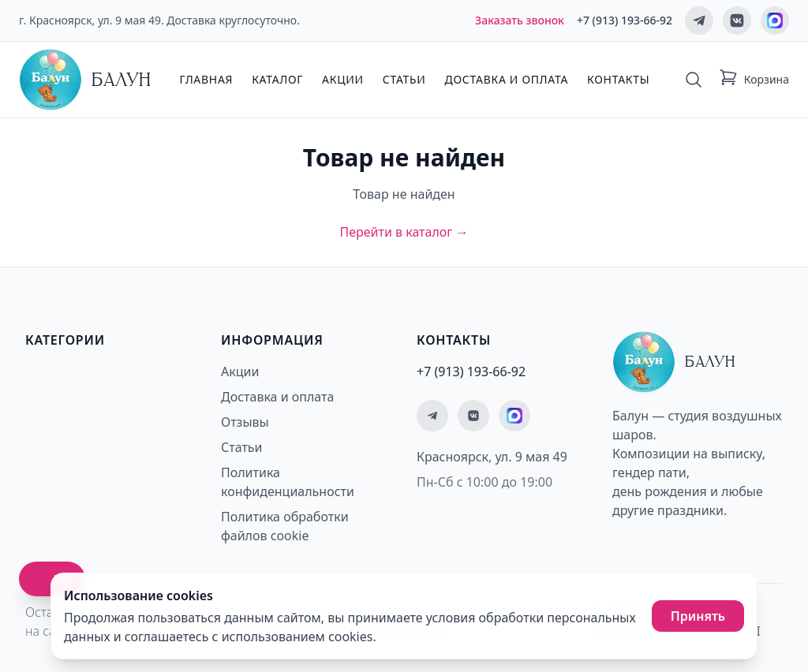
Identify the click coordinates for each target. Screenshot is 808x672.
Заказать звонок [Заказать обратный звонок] (520, 20)
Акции (343, 79)
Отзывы (245, 422)
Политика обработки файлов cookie (285, 526)
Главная (206, 79)
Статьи (404, 79)
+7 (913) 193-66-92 (625, 20)
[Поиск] (694, 80)
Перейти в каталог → (404, 232)
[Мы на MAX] (775, 21)
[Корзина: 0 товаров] (754, 80)
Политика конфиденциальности (288, 482)
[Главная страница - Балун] (85, 80)
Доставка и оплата (507, 79)
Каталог (277, 79)
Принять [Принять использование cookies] (698, 616)
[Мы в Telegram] (699, 21)
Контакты (618, 79)
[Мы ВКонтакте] (737, 21)
